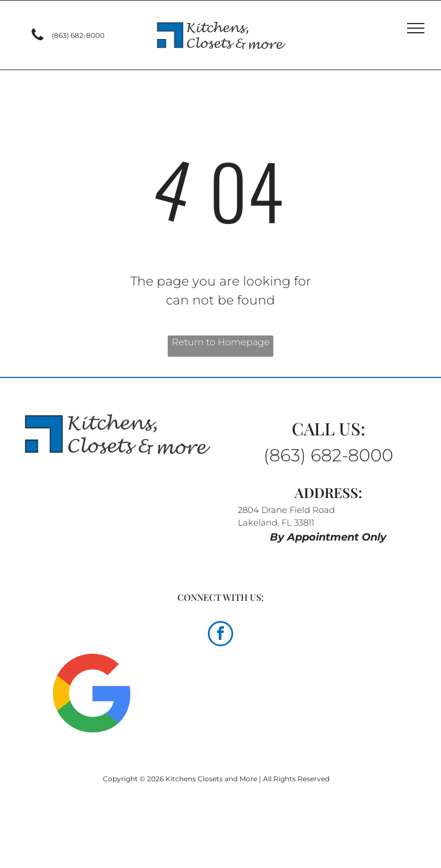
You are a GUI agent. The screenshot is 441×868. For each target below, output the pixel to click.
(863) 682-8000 (328, 455)
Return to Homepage (221, 342)
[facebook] (220, 635)
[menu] (416, 28)
